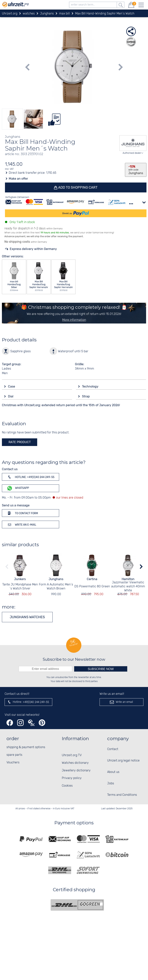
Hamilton (128, 579)
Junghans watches (27, 617)
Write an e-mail (21, 524)
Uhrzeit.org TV (72, 755)
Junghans (56, 579)
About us (113, 772)
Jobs (111, 783)
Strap (86, 396)
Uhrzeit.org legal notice (123, 761)
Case (12, 386)
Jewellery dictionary (76, 771)
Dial (11, 396)
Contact (113, 749)
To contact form (22, 513)
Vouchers (13, 763)
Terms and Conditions (122, 795)
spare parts (14, 755)
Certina (92, 579)
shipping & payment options (26, 747)
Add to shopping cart (78, 187)
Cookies (67, 786)
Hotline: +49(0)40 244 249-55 (31, 477)
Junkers (20, 579)
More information (74, 320)
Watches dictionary (75, 763)
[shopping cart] (131, 6)
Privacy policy (72, 778)
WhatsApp (18, 488)
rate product (20, 442)
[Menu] (141, 6)
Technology (91, 386)
